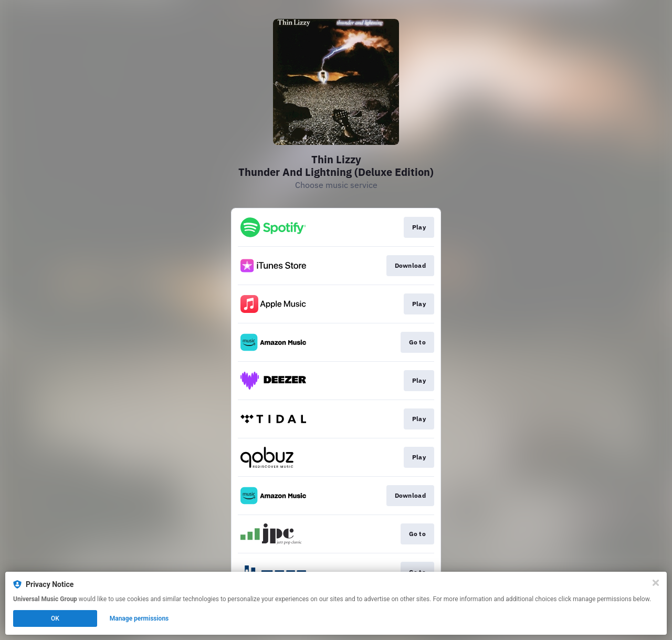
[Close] (656, 583)
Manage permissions (139, 618)
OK (55, 618)
